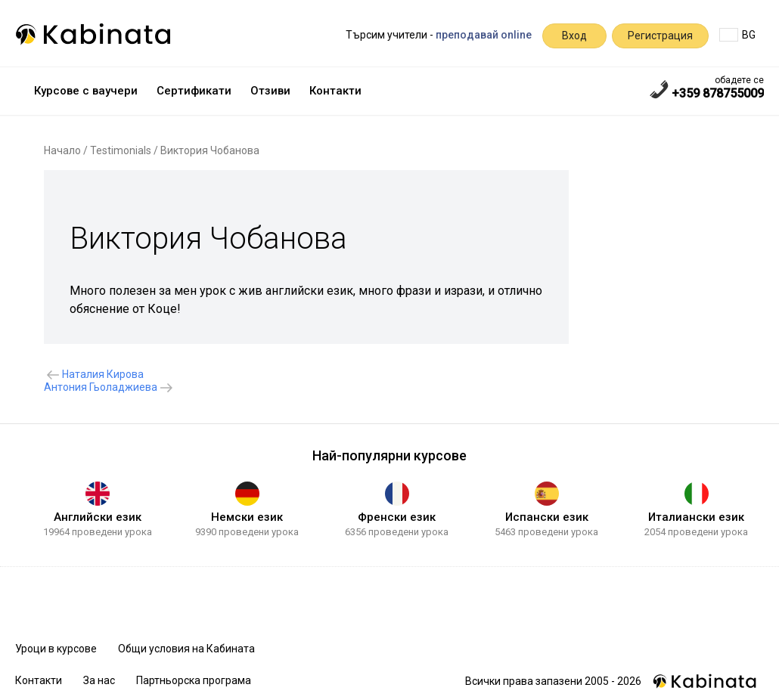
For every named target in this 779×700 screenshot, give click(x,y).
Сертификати (194, 91)
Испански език (547, 517)
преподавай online (484, 35)
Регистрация (660, 36)
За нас (99, 680)
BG (737, 35)
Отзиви (270, 91)
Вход (574, 36)
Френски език (397, 517)
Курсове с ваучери (86, 91)
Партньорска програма (194, 680)
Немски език (247, 517)
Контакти (335, 91)
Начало (62, 150)
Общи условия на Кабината (186, 649)
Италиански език (696, 517)
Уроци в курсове (56, 649)
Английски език (98, 517)
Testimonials (121, 150)
